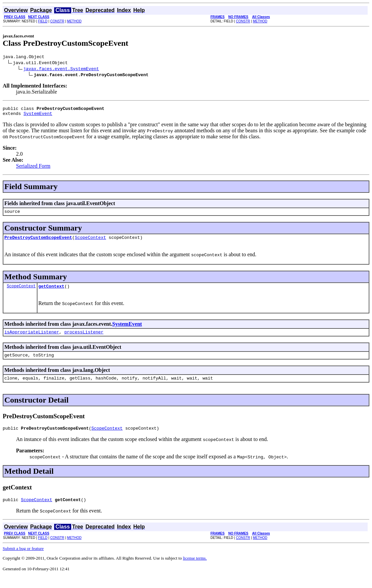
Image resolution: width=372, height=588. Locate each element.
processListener (84, 339)
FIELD (43, 21)
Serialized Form (33, 169)
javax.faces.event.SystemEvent (61, 69)
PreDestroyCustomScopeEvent (38, 242)
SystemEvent (38, 116)
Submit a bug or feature (23, 559)
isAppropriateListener (32, 339)
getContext (51, 292)
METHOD (74, 21)
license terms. (195, 569)
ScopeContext (91, 242)
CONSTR (57, 21)
